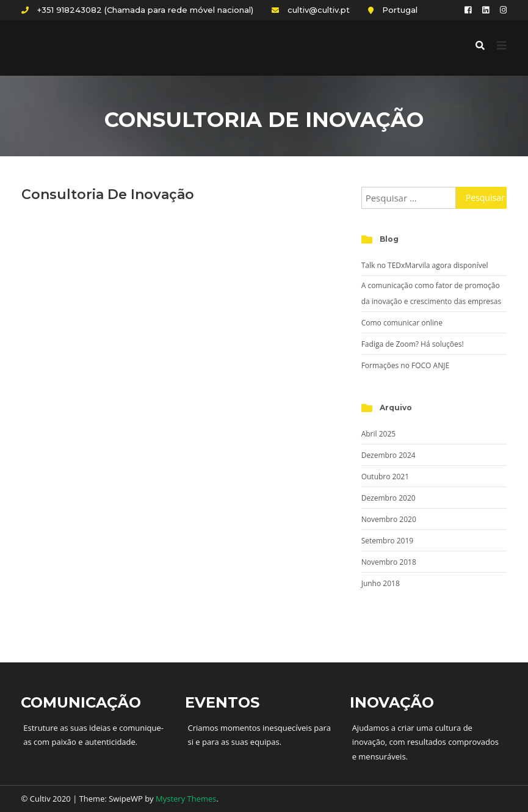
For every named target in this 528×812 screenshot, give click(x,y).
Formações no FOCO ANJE (405, 365)
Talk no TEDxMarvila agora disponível (425, 265)
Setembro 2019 (387, 541)
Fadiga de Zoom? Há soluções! (413, 344)
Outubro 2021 (385, 477)
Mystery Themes (186, 799)
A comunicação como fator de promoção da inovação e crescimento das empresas (432, 293)
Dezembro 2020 (389, 498)
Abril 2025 (378, 434)
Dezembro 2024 (389, 455)
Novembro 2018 (389, 562)
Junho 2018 (381, 583)
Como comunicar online (402, 323)
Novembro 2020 (389, 519)
